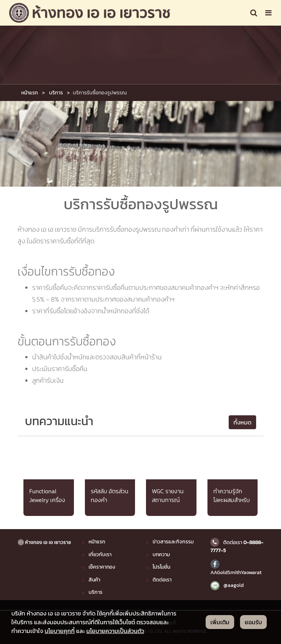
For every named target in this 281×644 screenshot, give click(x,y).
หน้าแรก (30, 93)
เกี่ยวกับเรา (100, 554)
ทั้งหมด (242, 422)
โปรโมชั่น (161, 567)
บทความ (161, 554)
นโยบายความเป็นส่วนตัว (115, 631)
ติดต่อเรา (162, 580)
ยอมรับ (253, 622)
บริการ (56, 93)
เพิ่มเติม (220, 622)
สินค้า (94, 580)
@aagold (227, 585)
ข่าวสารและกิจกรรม (173, 542)
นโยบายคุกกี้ (60, 631)
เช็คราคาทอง (102, 567)
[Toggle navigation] (254, 13)
